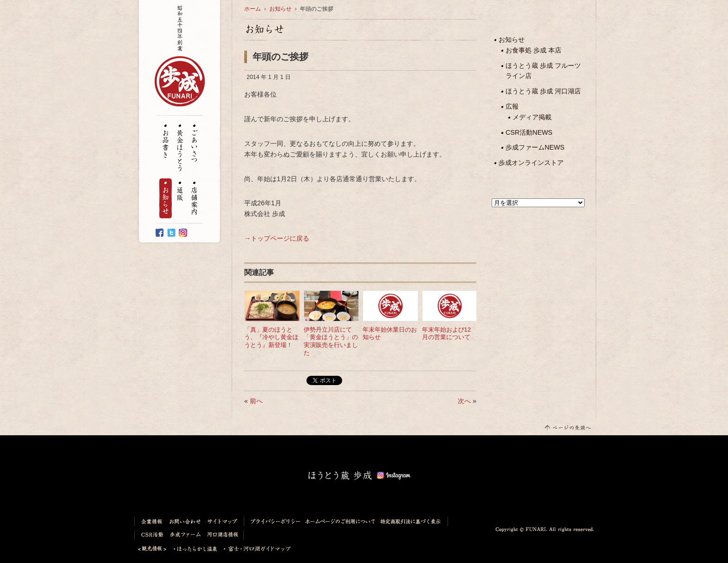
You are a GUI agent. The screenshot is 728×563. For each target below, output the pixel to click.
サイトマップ (224, 521)
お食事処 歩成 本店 (533, 50)
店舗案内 (194, 198)
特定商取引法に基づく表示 (413, 521)
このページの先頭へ (567, 427)
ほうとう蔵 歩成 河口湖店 (543, 91)
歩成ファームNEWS (535, 147)
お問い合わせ (185, 521)
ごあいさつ (194, 144)
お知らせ (166, 198)
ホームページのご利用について (340, 521)
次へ (464, 401)
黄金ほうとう (180, 148)
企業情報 (150, 521)
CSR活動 (150, 535)
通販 (180, 192)
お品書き (166, 141)
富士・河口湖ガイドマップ (255, 549)
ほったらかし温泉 (195, 549)
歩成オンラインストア (531, 163)
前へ (256, 401)
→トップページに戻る (277, 238)
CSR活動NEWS (529, 132)
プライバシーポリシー (273, 521)
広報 (512, 106)
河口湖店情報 (224, 535)
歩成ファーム (186, 535)
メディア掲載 (532, 117)
